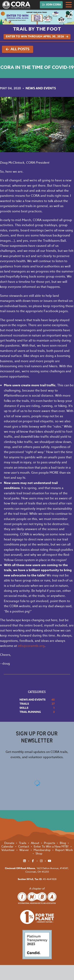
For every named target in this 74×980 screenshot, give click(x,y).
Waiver (25, 850)
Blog (63, 843)
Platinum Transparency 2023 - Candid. (37, 945)
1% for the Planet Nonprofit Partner (37, 917)
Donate (10, 843)
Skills (24, 708)
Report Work (64, 850)
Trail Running (30, 712)
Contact (24, 847)
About (35, 843)
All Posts (18, 49)
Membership (42, 850)
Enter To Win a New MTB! (52, 847)
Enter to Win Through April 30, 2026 (37, 36)
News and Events (41, 88)
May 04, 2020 (11, 88)
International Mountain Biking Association (37, 898)
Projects (50, 843)
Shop (39, 854)
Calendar (8, 847)
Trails (24, 704)
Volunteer (8, 850)
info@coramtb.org (31, 646)
